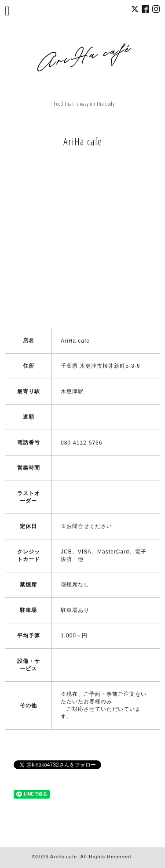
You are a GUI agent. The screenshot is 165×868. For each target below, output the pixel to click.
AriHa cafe (64, 857)
